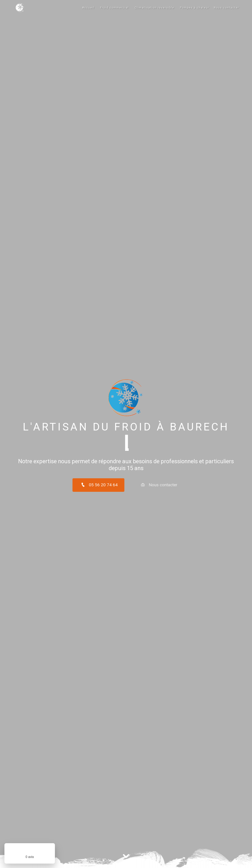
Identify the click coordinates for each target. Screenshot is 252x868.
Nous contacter (227, 8)
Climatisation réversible (154, 8)
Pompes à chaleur (195, 8)
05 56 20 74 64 (88, 485)
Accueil (88, 8)
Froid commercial (115, 8)
